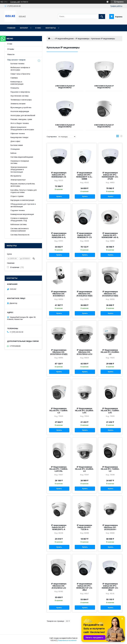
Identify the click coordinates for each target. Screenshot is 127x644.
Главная (11, 28)
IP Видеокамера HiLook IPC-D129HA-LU (110, 352)
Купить (59, 196)
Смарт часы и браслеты (20, 74)
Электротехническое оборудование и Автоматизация (19, 169)
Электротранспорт (18, 180)
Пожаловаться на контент (67, 640)
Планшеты (15, 88)
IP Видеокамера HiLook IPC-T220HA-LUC (110, 411)
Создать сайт (15, 2)
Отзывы (11, 49)
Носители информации (20, 111)
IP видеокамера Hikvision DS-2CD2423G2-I (59, 294)
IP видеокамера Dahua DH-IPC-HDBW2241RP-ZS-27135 (110, 176)
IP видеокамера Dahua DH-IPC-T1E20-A (84, 527)
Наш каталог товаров (16, 60)
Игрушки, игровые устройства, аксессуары (23, 185)
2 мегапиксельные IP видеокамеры (65, 87)
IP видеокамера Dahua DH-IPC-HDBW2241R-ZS (59, 175)
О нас (38, 28)
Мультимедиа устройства (21, 108)
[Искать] (102, 16)
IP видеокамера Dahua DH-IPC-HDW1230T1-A (59, 527)
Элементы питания (18, 104)
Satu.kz (75, 638)
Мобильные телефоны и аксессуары (20, 69)
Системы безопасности (20, 235)
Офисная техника (18, 133)
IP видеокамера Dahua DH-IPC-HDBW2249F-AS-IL (110, 235)
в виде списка (121, 137)
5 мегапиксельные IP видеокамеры (65, 126)
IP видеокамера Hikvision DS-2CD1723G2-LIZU (84, 352)
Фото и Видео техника (20, 123)
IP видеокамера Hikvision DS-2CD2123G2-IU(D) (84, 294)
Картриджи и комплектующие (22, 200)
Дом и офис (15, 141)
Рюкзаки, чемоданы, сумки (21, 119)
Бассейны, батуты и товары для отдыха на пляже (24, 191)
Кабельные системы (19, 224)
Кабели (13, 153)
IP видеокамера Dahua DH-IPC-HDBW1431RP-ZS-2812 (110, 587)
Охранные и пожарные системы (20, 162)
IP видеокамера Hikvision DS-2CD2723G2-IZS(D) (59, 352)
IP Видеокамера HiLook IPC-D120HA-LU (84, 469)
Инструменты (16, 176)
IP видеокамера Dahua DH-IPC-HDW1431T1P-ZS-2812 (84, 587)
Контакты (51, 28)
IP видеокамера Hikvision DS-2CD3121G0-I (110, 527)
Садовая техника (18, 210)
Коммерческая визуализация (22, 214)
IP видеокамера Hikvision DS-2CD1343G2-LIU (59, 586)
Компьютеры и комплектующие (17, 83)
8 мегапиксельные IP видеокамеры (104, 126)
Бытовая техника (17, 64)
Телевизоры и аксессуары (21, 100)
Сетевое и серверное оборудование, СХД (19, 219)
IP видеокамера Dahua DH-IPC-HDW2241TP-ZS (84, 235)
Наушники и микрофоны (20, 92)
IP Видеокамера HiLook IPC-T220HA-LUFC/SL (59, 469)
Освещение (15, 149)
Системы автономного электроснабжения (20, 230)
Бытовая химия (17, 145)
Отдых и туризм (17, 196)
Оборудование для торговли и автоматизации (23, 205)
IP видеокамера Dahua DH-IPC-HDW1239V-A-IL (59, 235)
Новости (11, 54)
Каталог (24, 28)
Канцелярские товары (19, 137)
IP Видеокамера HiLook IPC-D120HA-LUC (84, 411)
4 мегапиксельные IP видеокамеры (104, 87)
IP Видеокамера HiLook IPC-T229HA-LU (59, 411)
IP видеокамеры (82, 39)
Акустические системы (20, 96)
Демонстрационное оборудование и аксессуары (22, 128)
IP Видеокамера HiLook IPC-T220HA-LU (110, 469)
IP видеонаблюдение (65, 39)
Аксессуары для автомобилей (23, 115)
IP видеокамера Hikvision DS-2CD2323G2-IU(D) (110, 294)
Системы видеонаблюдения (22, 157)
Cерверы (14, 78)
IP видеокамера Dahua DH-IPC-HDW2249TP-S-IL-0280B (84, 176)
